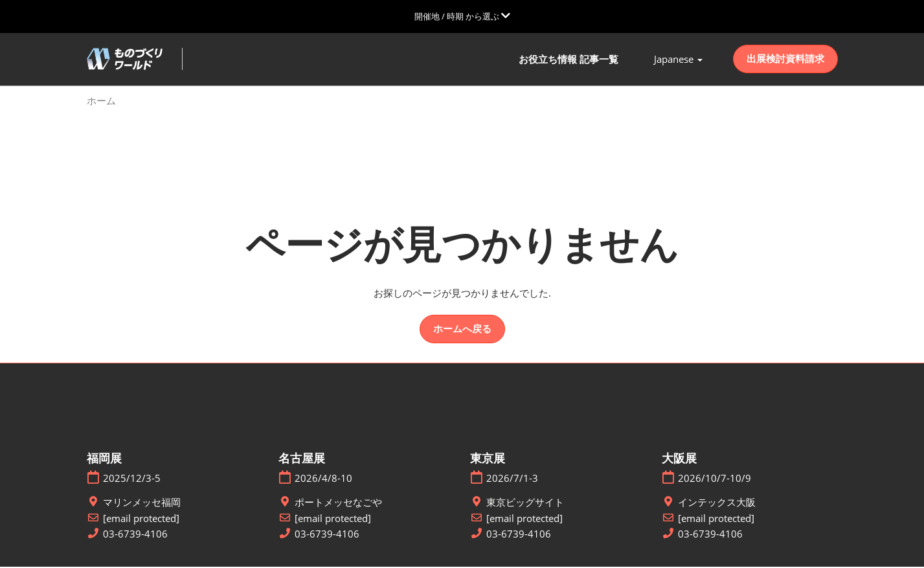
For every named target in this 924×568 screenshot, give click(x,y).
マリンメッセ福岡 (142, 504)
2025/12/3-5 (132, 480)
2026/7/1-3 (512, 480)
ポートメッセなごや (338, 504)
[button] (785, 60)
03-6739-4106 (135, 535)
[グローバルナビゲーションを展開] (462, 16)
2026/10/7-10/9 (715, 480)
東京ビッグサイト (525, 504)
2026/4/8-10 (323, 480)
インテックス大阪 (717, 504)
